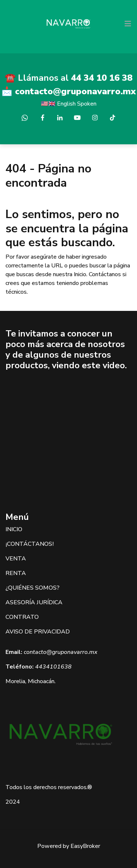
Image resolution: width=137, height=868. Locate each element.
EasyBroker (85, 846)
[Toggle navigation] (128, 24)
